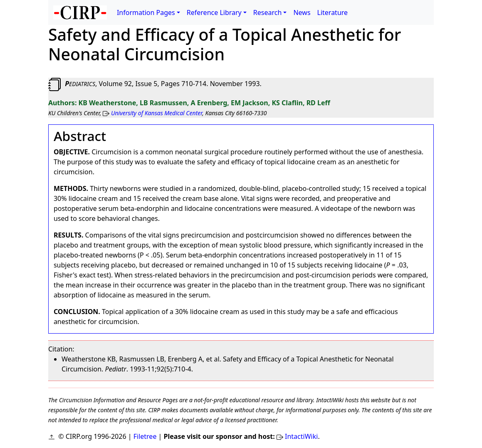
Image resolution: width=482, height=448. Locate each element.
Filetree (145, 436)
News (302, 12)
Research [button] (268, 12)
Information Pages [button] (146, 12)
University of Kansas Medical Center (157, 113)
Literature (333, 12)
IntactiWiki (301, 436)
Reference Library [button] (214, 12)
